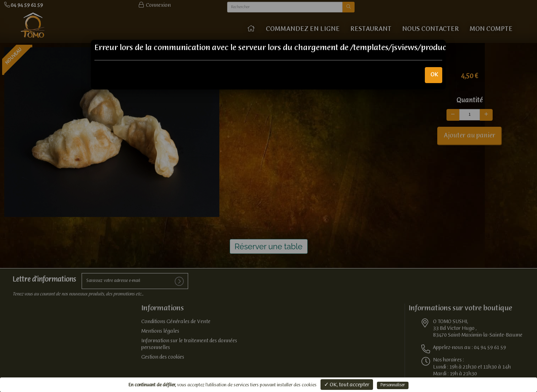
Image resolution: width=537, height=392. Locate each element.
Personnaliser (393, 385)
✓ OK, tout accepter (347, 385)
